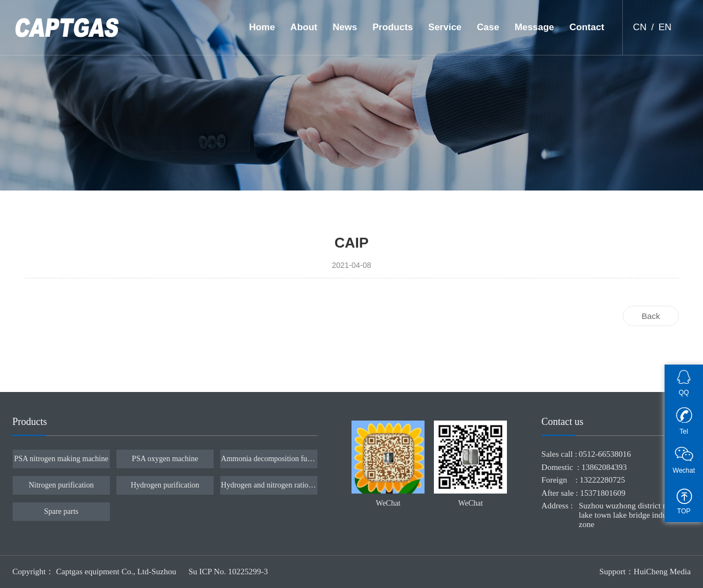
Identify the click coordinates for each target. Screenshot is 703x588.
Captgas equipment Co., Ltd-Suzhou (117, 572)
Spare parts (61, 511)
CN (640, 27)
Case (488, 27)
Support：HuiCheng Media (645, 572)
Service (445, 27)
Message (534, 27)
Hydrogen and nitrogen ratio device (269, 485)
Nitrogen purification (61, 485)
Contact (587, 27)
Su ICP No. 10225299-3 (228, 572)
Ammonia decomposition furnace (269, 459)
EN (665, 27)
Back (651, 316)
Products (393, 27)
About (304, 27)
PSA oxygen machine (165, 459)
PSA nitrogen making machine (61, 459)
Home (262, 27)
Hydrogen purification (165, 485)
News (345, 27)
